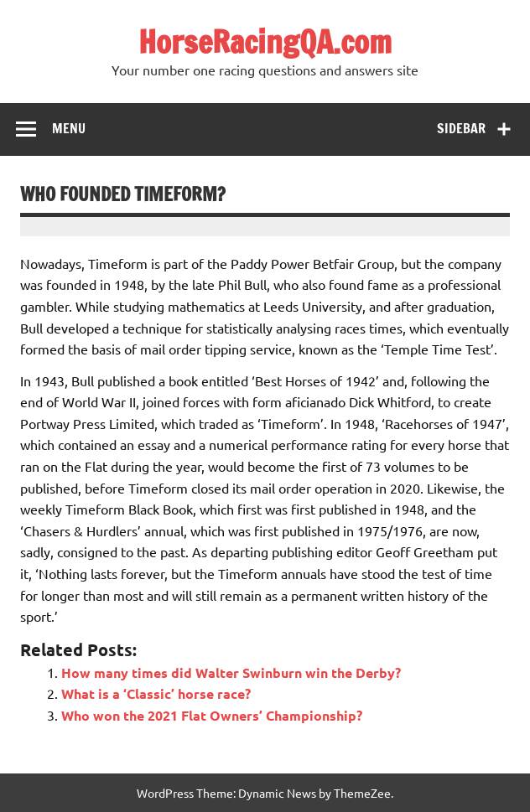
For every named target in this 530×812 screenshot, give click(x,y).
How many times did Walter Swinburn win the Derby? (231, 672)
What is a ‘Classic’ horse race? (156, 693)
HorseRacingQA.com (265, 42)
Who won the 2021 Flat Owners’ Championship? (212, 715)
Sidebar (461, 128)
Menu (69, 128)
